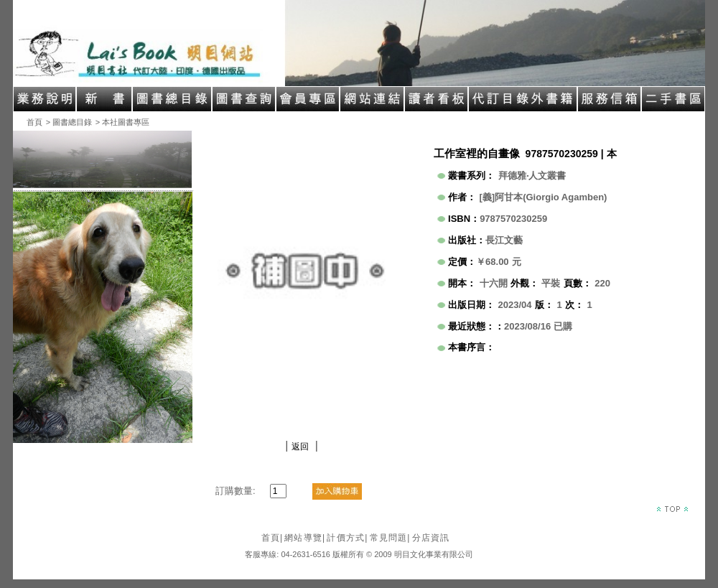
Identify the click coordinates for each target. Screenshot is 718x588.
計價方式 (347, 538)
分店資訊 (431, 538)
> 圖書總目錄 (69, 122)
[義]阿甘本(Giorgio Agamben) (544, 197)
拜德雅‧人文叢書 (532, 176)
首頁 (34, 122)
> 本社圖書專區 (122, 122)
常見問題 (390, 538)
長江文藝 (504, 240)
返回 (300, 447)
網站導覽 (305, 538)
